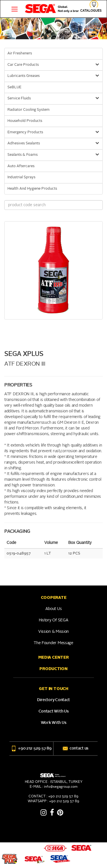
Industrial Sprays (21, 177)
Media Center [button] (53, 657)
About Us (54, 609)
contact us (75, 748)
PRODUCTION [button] (53, 669)
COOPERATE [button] (53, 597)
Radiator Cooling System (29, 110)
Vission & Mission (53, 632)
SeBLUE (14, 87)
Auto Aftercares (21, 166)
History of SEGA (54, 620)
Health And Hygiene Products (32, 189)
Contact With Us (54, 711)
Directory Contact (53, 700)
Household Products (25, 121)
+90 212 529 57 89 (31, 748)
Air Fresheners (20, 53)
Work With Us (54, 723)
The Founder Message (53, 643)
